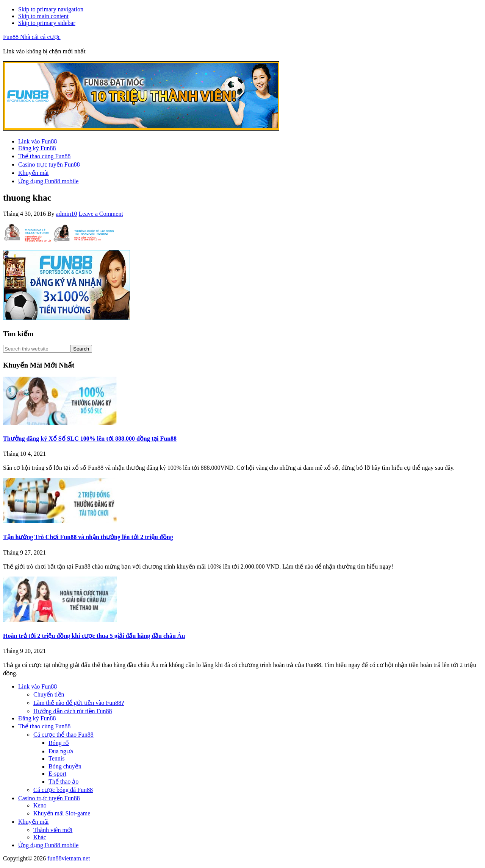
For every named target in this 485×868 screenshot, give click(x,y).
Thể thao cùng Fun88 (44, 726)
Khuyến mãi (34, 822)
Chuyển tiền (49, 694)
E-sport (57, 774)
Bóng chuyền (65, 766)
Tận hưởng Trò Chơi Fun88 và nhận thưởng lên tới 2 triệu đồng (88, 537)
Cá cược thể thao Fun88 (63, 735)
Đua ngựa (61, 751)
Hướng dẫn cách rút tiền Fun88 (73, 711)
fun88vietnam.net (69, 858)
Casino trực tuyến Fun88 (49, 798)
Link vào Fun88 (38, 686)
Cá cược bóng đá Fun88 (63, 790)
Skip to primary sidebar (47, 23)
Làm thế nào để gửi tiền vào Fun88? (79, 703)
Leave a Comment (101, 214)
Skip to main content (43, 16)
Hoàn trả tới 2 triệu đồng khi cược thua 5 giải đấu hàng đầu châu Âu (94, 636)
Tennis (56, 758)
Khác (40, 837)
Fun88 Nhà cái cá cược (32, 37)
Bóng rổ (59, 743)
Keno (40, 805)
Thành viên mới (53, 830)
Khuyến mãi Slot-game (62, 813)
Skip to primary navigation (51, 9)
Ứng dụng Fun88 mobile (48, 845)
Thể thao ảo (63, 782)
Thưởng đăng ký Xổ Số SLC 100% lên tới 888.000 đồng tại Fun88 (90, 439)
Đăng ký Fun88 (37, 718)
